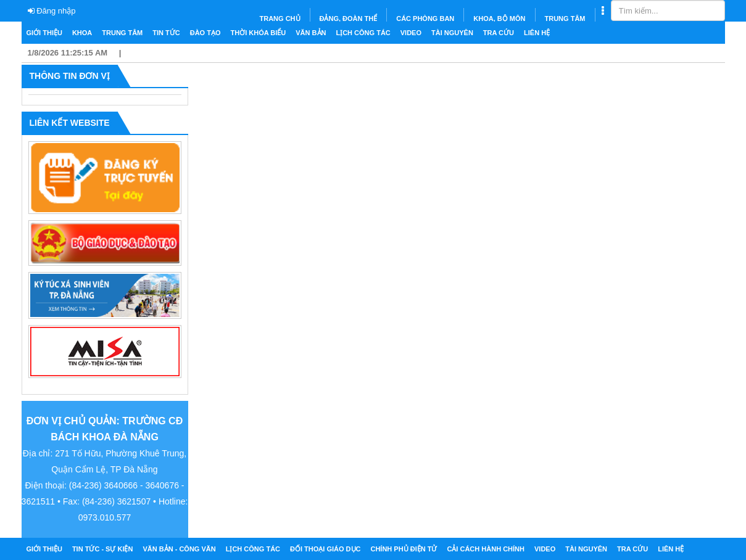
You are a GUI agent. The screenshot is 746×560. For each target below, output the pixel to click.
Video (411, 33)
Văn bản (311, 33)
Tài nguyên (452, 33)
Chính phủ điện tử (404, 549)
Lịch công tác (363, 33)
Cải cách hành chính (486, 549)
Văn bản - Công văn (179, 549)
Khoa (82, 33)
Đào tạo (205, 33)
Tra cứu (499, 33)
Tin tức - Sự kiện (103, 549)
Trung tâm (122, 33)
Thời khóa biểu (259, 33)
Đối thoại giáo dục (325, 549)
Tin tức (166, 33)
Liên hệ (537, 33)
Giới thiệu (44, 33)
